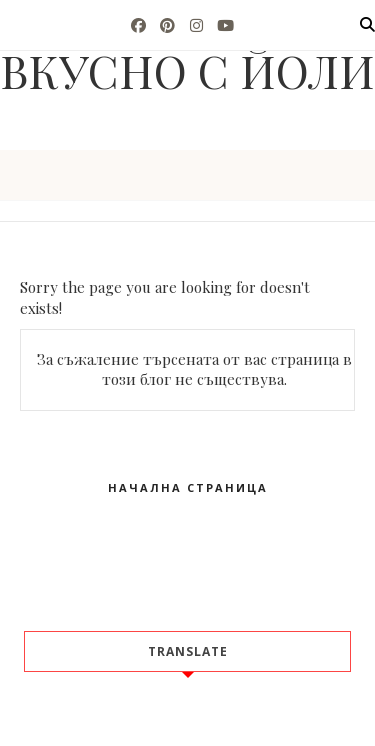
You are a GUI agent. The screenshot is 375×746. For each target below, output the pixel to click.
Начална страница (188, 487)
